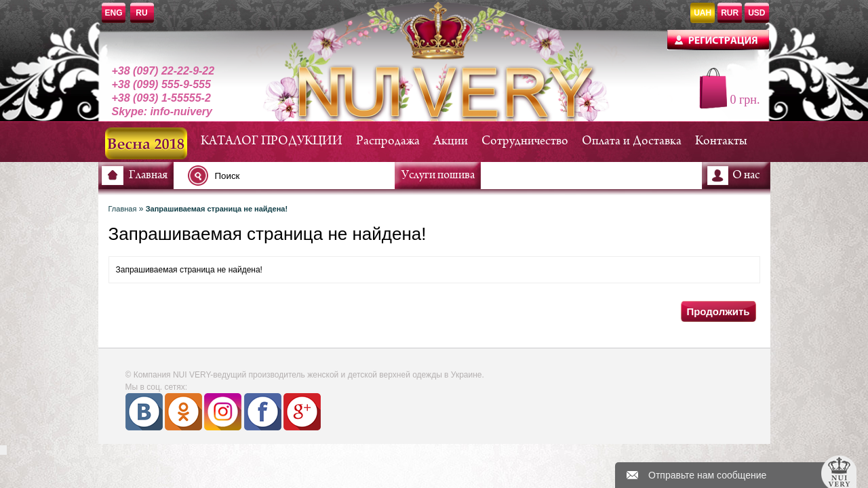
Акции (451, 141)
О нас (746, 176)
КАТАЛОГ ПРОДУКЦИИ (272, 141)
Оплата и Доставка (632, 141)
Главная (148, 176)
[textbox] (295, 176)
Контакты (721, 141)
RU (141, 13)
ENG (114, 13)
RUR (730, 13)
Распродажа (388, 141)
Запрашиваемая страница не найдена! (217, 209)
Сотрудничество (525, 141)
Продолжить (718, 311)
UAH (703, 13)
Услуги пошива (438, 176)
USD (756, 13)
